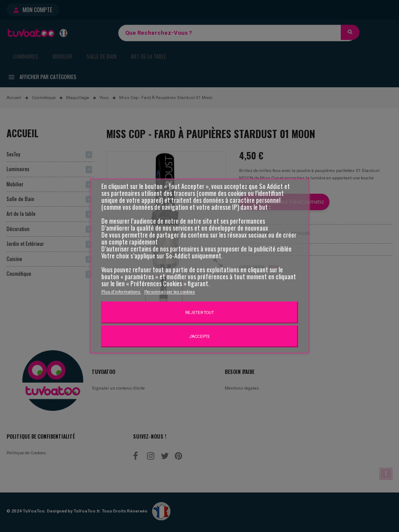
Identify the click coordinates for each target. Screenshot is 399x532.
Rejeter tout (199, 312)
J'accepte (199, 336)
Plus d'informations (121, 292)
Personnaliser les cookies (170, 292)
